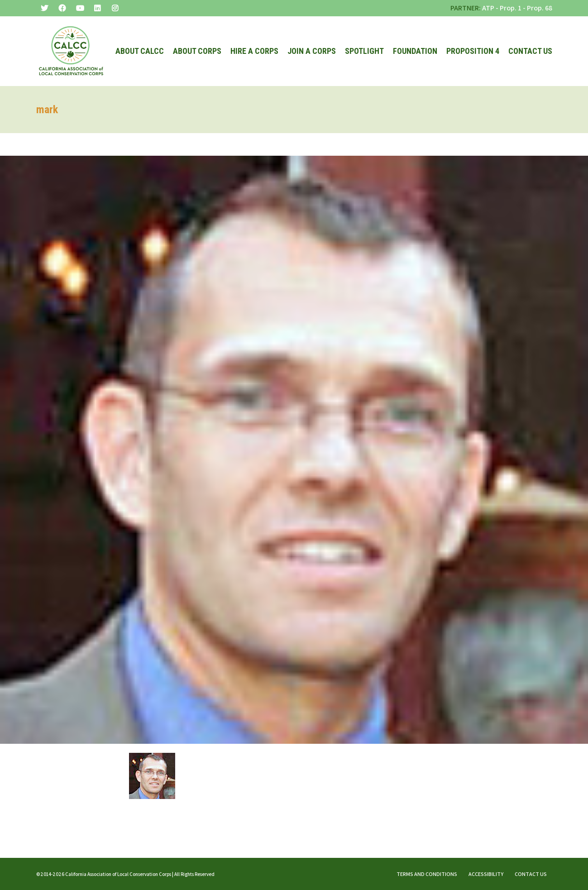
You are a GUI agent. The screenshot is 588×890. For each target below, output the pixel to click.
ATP (488, 8)
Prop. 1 (511, 8)
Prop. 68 (540, 8)
